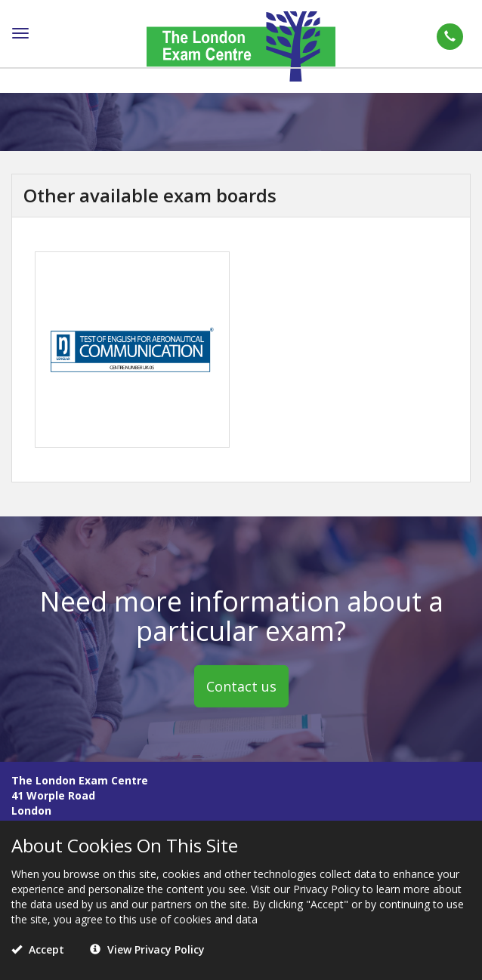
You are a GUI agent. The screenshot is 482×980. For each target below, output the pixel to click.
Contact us (241, 686)
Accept (38, 949)
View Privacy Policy (147, 949)
